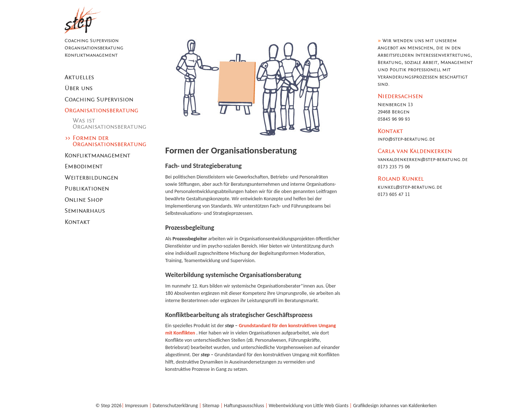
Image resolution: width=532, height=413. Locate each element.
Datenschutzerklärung (175, 406)
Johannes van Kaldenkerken (408, 406)
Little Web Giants (331, 406)
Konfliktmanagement (98, 156)
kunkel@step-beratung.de (410, 187)
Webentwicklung (286, 406)
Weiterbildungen (91, 178)
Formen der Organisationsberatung (109, 141)
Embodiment (84, 167)
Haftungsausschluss (244, 406)
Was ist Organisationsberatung (109, 124)
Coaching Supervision (99, 100)
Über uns (79, 88)
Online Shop (84, 200)
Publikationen (87, 189)
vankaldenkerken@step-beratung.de (423, 160)
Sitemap (211, 406)
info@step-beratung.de (406, 139)
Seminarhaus (85, 211)
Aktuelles (79, 77)
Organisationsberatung (101, 111)
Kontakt (77, 222)
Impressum (136, 406)
